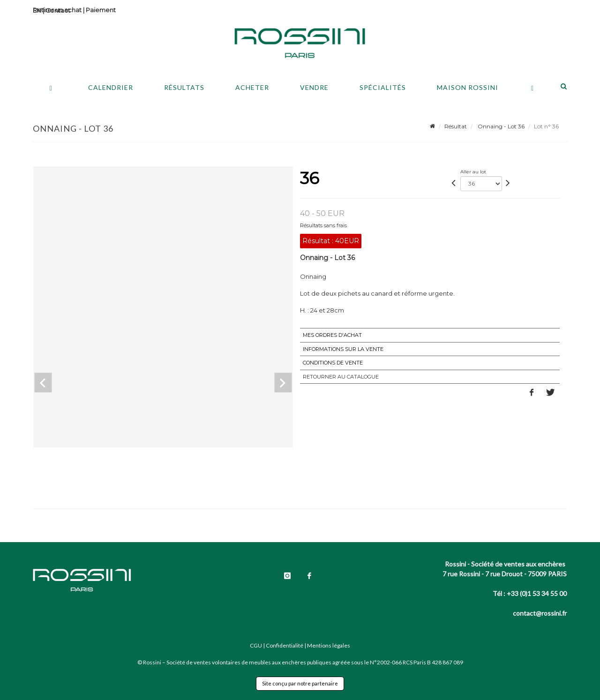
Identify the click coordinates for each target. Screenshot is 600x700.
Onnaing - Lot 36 (500, 126)
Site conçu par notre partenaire (300, 683)
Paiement (101, 10)
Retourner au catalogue (341, 377)
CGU (256, 645)
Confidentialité (285, 645)
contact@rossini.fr (540, 613)
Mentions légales (329, 645)
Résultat (456, 126)
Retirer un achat (57, 10)
